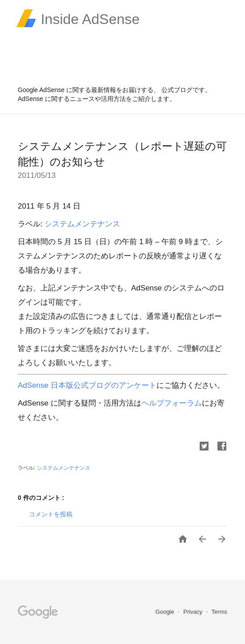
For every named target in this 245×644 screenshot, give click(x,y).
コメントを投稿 (51, 514)
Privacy (193, 612)
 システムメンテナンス (64, 468)
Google (166, 612)
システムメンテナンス (82, 224)
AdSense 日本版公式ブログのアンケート (87, 385)
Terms (219, 612)
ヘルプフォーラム (172, 403)
